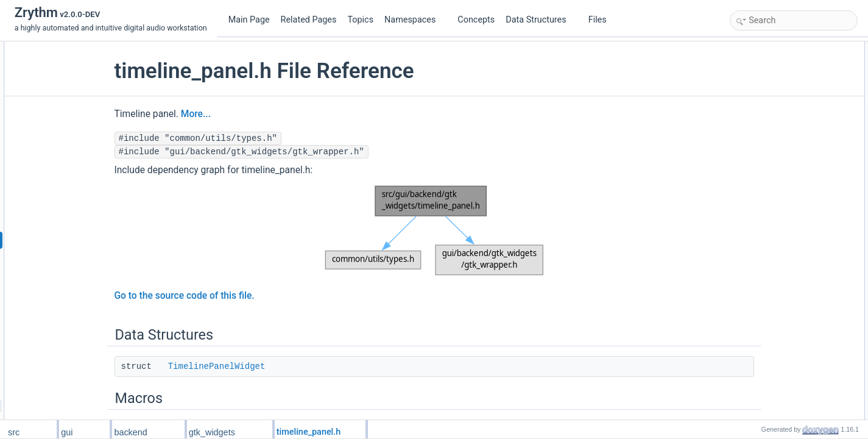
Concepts (476, 20)
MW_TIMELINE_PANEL (782, 102)
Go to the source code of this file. (232, 296)
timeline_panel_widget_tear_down (798, 249)
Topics (360, 20)
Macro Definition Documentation (785, 276)
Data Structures (541, 20)
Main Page (249, 20)
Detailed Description (766, 263)
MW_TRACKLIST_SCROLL (789, 115)
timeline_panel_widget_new (788, 236)
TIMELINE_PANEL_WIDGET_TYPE (802, 88)
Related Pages (309, 20)
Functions (749, 129)
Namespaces (415, 20)
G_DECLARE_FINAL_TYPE (789, 142)
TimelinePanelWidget (264, 366)
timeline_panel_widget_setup (790, 223)
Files (602, 20)
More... (243, 114)
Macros (745, 75)
